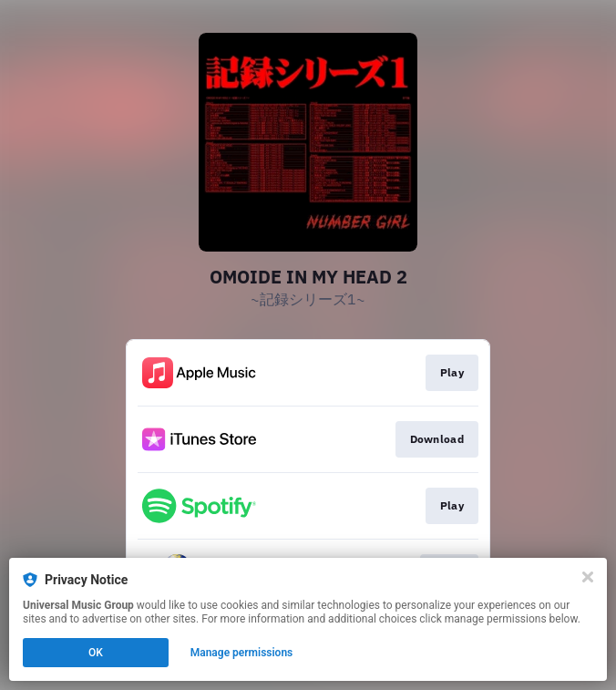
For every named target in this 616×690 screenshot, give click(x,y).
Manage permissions (242, 653)
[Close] (588, 577)
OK (96, 653)
